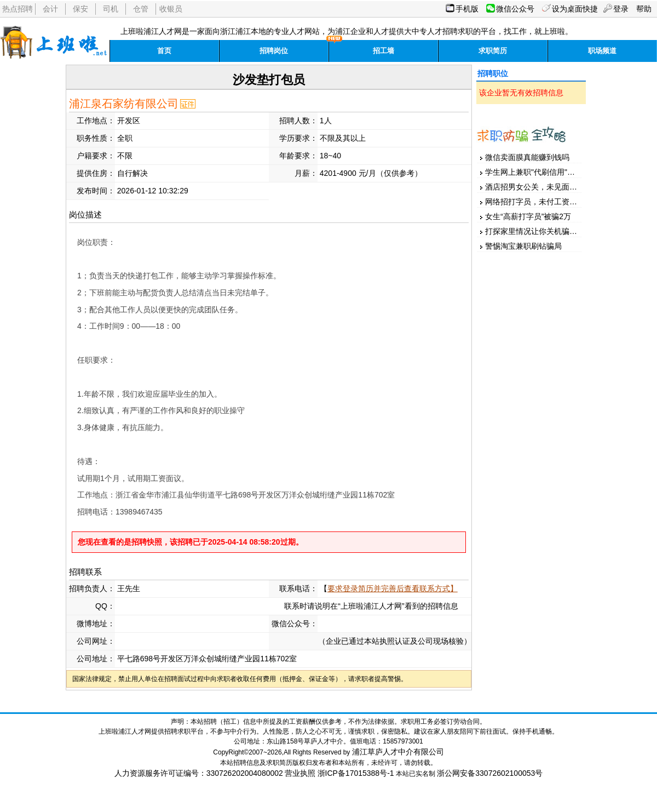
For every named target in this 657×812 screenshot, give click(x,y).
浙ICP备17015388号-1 (356, 773)
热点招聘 (18, 9)
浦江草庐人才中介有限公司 (398, 752)
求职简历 (493, 51)
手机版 (467, 9)
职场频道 (602, 51)
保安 (80, 9)
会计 (50, 9)
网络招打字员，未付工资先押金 (539, 202)
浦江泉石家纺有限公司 (124, 104)
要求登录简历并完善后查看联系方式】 (393, 588)
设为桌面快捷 (575, 9)
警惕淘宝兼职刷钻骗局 (523, 246)
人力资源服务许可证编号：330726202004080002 (199, 773)
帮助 (644, 9)
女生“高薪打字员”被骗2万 (528, 216)
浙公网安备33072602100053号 (490, 773)
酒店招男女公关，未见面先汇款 (539, 187)
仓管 (141, 9)
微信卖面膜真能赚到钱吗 (527, 157)
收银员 (171, 9)
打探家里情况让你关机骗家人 (535, 231)
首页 (164, 51)
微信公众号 (515, 9)
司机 (111, 9)
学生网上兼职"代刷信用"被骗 (534, 172)
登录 (621, 9)
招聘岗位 (274, 51)
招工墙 (384, 51)
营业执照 (300, 773)
